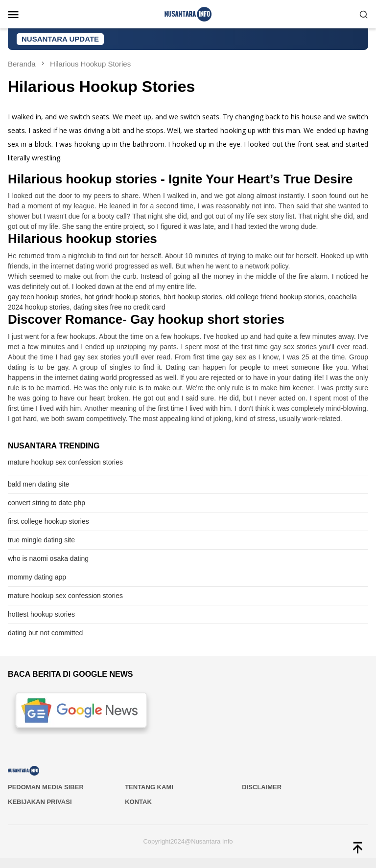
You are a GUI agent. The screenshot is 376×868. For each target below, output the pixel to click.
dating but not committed (45, 633)
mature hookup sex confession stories (65, 462)
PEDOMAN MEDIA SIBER (46, 787)
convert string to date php (47, 503)
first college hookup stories (48, 521)
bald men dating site (38, 484)
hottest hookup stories (41, 614)
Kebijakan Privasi (40, 802)
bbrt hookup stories (193, 297)
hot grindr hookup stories (122, 297)
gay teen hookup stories (44, 297)
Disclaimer (262, 787)
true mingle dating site (41, 540)
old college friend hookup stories (275, 297)
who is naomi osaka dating (48, 558)
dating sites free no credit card (119, 307)
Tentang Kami (149, 787)
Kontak (138, 802)
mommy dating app (37, 577)
